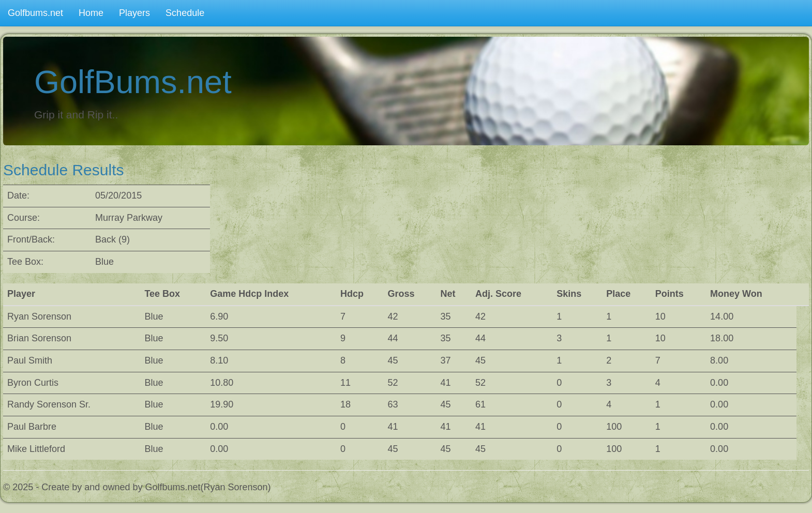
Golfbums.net (35, 13)
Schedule (185, 13)
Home (91, 13)
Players (134, 13)
